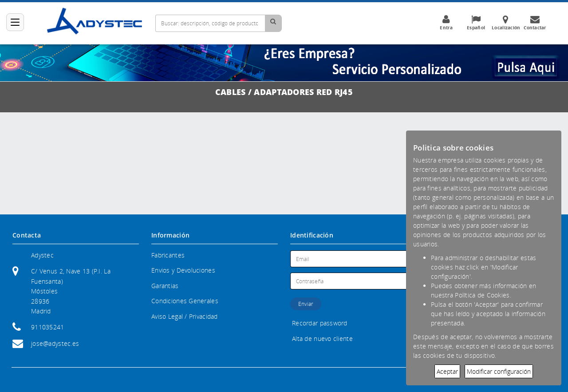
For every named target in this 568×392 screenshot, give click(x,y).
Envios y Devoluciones (183, 270)
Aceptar (447, 371)
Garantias (165, 286)
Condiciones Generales (185, 301)
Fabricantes (168, 255)
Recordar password (320, 323)
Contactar (535, 23)
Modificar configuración (499, 371)
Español (476, 23)
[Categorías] (15, 22)
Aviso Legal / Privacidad (185, 316)
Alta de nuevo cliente (322, 339)
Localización (506, 23)
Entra (446, 23)
